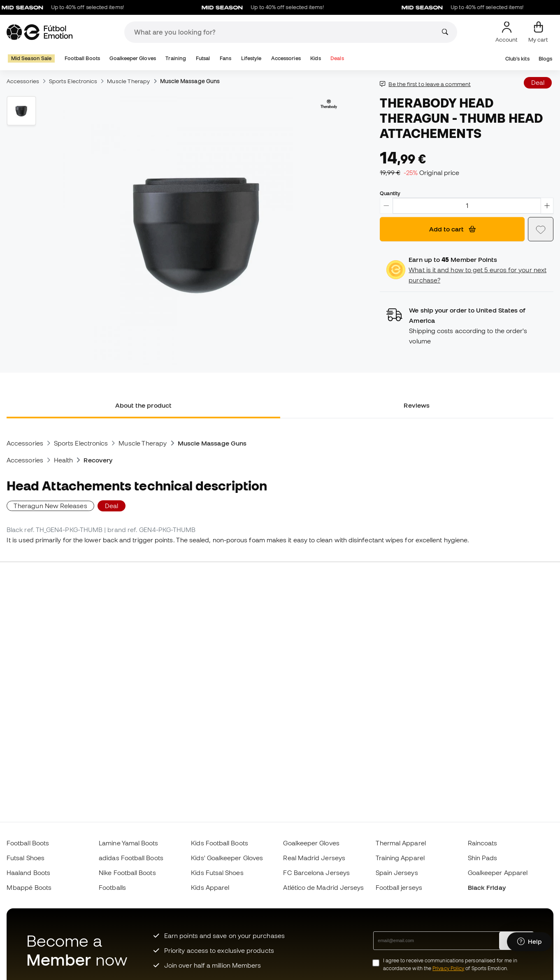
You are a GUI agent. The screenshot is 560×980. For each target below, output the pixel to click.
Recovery (98, 460)
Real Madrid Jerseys (314, 858)
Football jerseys (399, 887)
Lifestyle (251, 58)
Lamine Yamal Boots (128, 843)
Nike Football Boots (127, 873)
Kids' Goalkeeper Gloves (227, 858)
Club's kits (517, 59)
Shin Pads (483, 858)
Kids (315, 58)
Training (176, 58)
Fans (225, 58)
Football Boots (82, 58)
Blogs (545, 59)
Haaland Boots (28, 873)
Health (63, 460)
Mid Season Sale (31, 58)
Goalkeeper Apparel (498, 873)
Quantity (390, 193)
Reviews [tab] (417, 405)
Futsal (203, 58)
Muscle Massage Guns (190, 81)
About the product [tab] (143, 405)
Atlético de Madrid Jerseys (323, 887)
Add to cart (452, 229)
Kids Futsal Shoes (217, 873)
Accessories (286, 58)
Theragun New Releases (50, 506)
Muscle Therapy (128, 81)
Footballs (112, 887)
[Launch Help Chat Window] (529, 942)
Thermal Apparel (401, 843)
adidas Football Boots (131, 858)
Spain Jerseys (397, 873)
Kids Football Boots (219, 843)
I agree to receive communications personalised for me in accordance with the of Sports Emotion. (450, 964)
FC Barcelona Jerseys (316, 873)
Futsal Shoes (26, 858)
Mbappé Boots (29, 887)
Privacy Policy (448, 968)
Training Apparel (400, 858)
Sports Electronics (73, 81)
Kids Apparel (210, 887)
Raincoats (483, 843)
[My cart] (538, 32)
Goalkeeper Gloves (132, 58)
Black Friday (487, 887)
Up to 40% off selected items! (68, 7)
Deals (337, 58)
